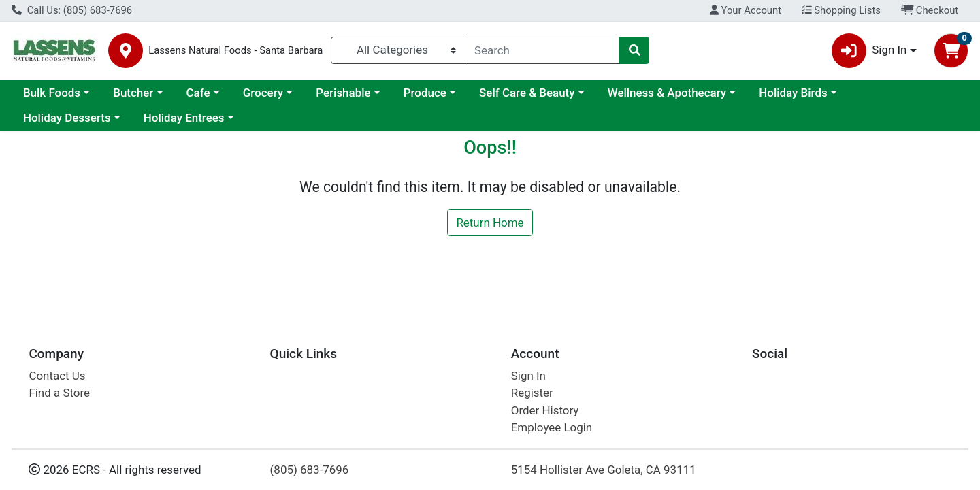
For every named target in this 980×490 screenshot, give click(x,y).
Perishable (343, 93)
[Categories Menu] (398, 50)
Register (532, 393)
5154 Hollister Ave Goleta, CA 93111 (604, 470)
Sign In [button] (869, 51)
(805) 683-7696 (310, 470)
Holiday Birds (793, 93)
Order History (545, 410)
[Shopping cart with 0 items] (951, 51)
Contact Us (57, 376)
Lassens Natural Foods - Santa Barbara (235, 51)
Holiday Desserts (67, 118)
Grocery (263, 93)
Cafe (198, 93)
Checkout (930, 10)
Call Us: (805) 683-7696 (72, 10)
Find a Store (59, 393)
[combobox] (542, 50)
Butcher (133, 93)
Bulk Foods (52, 93)
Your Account (746, 10)
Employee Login (552, 427)
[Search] (542, 50)
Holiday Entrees (184, 118)
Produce (425, 93)
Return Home (490, 223)
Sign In (528, 376)
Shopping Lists (841, 10)
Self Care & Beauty (527, 93)
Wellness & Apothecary (667, 93)
